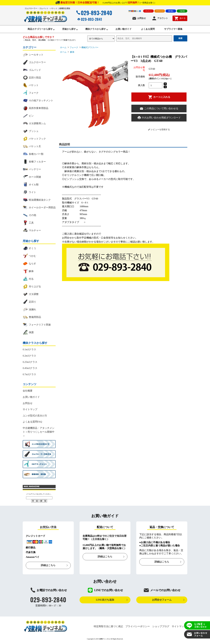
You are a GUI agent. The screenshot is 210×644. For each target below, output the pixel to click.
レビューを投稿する (159, 130)
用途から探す (66, 29)
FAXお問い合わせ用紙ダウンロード (159, 119)
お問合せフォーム (162, 601)
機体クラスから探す (95, 29)
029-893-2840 (94, 13)
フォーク (74, 48)
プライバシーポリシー (138, 627)
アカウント (160, 18)
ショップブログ (161, 627)
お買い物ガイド (124, 29)
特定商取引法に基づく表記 (108, 627)
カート (180, 18)
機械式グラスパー (91, 48)
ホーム (63, 48)
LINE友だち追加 (105, 601)
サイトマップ (30, 410)
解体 (72, 53)
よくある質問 (151, 29)
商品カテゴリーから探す (36, 29)
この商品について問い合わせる (159, 109)
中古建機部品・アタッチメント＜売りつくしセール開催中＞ (39, 433)
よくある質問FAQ (32, 423)
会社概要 (28, 392)
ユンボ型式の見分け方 (35, 416)
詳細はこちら (48, 566)
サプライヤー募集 (178, 29)
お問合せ (139, 18)
